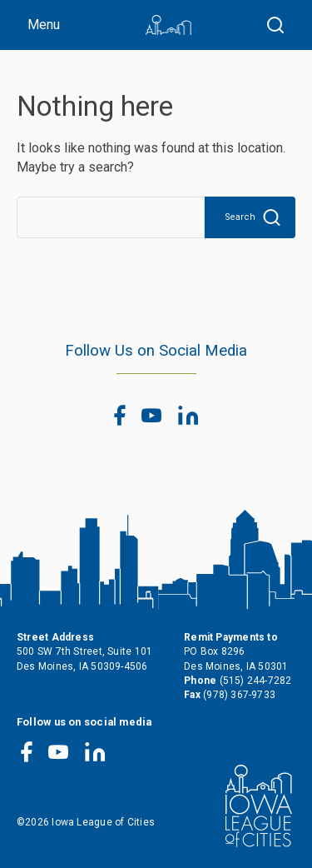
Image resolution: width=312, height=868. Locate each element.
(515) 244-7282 (256, 681)
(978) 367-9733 (239, 695)
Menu (44, 25)
